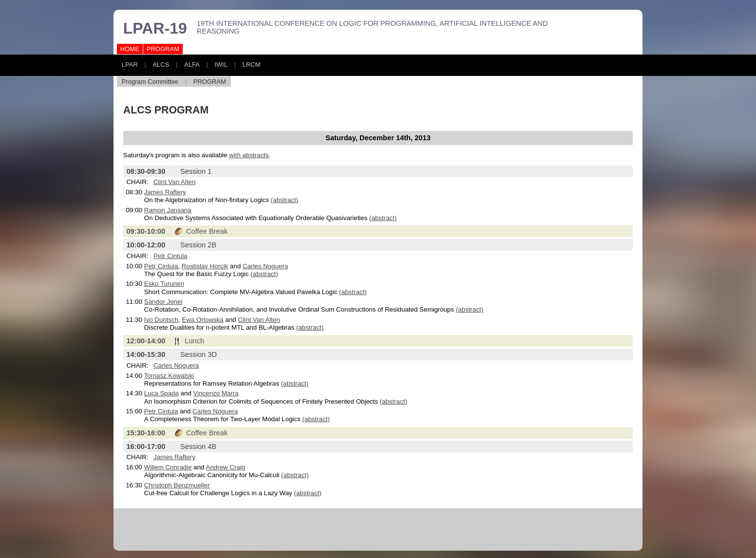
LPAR (130, 65)
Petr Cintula (170, 256)
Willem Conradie (168, 467)
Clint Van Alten (174, 182)
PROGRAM (163, 49)
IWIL (221, 65)
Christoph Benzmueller (177, 485)
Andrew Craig (226, 467)
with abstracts (249, 155)
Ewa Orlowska (203, 320)
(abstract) (284, 200)
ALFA (192, 65)
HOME (130, 49)
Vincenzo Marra (216, 393)
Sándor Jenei (163, 302)
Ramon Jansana (168, 210)
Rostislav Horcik (205, 266)
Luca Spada (161, 393)
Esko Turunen (164, 284)
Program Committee (150, 82)
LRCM (252, 65)
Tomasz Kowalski (169, 376)
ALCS (161, 65)
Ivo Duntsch (161, 320)
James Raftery (165, 192)
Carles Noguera (265, 266)
